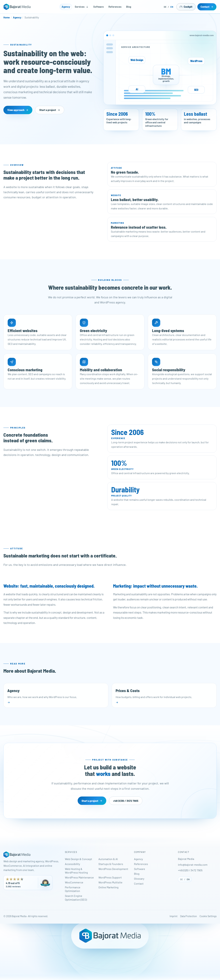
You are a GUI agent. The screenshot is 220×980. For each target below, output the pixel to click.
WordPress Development (113, 869)
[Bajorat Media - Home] (17, 7)
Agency (66, 7)
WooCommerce (74, 882)
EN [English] (172, 7)
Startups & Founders (111, 864)
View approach (18, 110)
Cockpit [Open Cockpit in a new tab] (186, 7)
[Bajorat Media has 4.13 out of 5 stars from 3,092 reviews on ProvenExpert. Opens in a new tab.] (28, 883)
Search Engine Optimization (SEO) (76, 898)
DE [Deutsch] (165, 7)
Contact (207, 7)
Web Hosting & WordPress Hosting (76, 871)
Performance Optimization (73, 889)
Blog (129, 7)
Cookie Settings (208, 916)
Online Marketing (108, 887)
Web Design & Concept (78, 859)
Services (82, 7)
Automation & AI (108, 859)
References (115, 7)
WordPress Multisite (110, 882)
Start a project (50, 110)
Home (7, 17)
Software (99, 7)
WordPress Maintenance (79, 877)
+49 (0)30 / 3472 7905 (190, 870)
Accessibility (72, 864)
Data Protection (188, 916)
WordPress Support (110, 877)
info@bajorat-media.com (193, 865)
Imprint (174, 916)
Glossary (139, 879)
